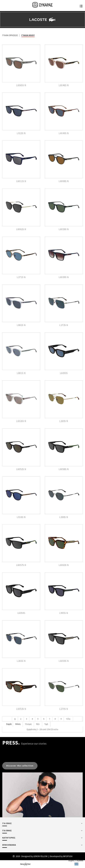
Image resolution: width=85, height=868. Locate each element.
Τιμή (48, 724)
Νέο (39, 724)
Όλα (70, 719)
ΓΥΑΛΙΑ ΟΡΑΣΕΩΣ (10, 35)
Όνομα (29, 724)
